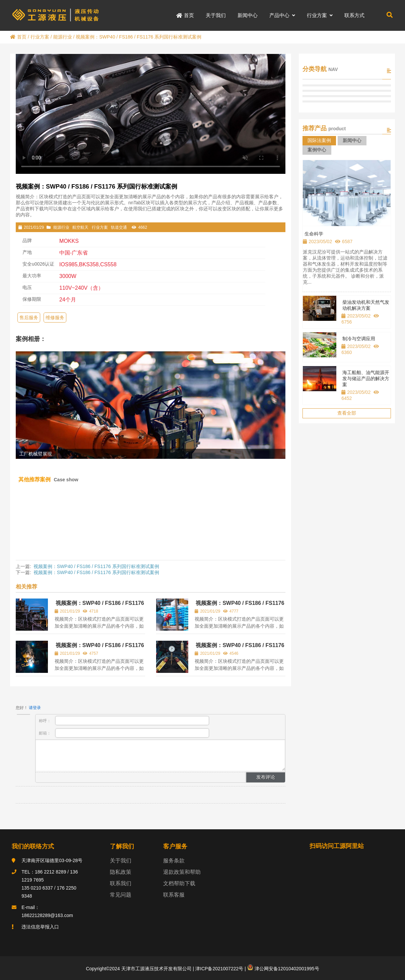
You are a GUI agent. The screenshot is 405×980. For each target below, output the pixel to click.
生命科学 (314, 234)
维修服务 (55, 318)
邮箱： (124, 733)
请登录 (35, 708)
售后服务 (29, 318)
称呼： (124, 721)
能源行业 (63, 37)
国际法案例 (319, 140)
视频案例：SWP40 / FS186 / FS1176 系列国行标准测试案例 (96, 566)
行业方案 (40, 37)
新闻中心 (352, 140)
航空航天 (80, 227)
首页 (18, 37)
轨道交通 (119, 227)
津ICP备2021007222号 (219, 969)
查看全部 (347, 413)
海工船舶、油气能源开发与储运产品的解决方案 (366, 378)
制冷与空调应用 (359, 339)
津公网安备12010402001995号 (283, 969)
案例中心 (317, 150)
